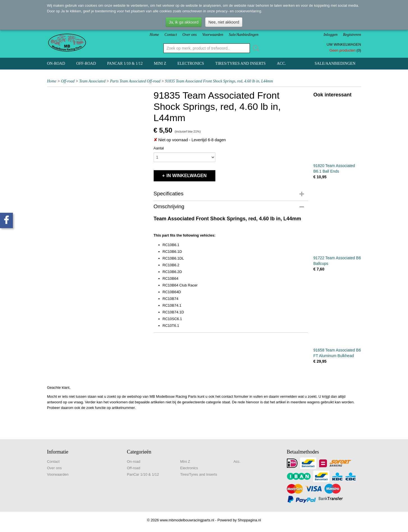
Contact (171, 35)
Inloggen (331, 35)
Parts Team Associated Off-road (135, 81)
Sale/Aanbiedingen (244, 35)
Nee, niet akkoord (224, 22)
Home (154, 35)
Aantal (159, 148)
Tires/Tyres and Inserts (241, 63)
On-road (56, 63)
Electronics (191, 63)
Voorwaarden (213, 35)
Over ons (190, 35)
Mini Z (160, 63)
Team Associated (92, 81)
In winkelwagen (187, 176)
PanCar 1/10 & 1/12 (125, 63)
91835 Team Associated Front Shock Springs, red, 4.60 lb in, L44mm (219, 81)
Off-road (86, 63)
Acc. (281, 63)
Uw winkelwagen (344, 44)
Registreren (352, 35)
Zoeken (255, 48)
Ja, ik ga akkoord (184, 22)
